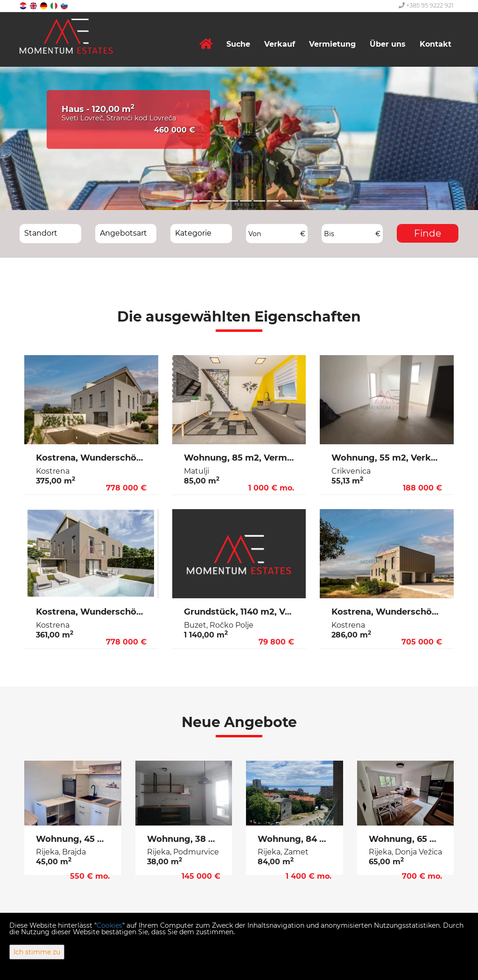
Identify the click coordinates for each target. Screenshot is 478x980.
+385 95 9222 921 (426, 5)
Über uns (388, 44)
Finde (428, 233)
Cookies (109, 925)
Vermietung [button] (332, 44)
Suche (238, 44)
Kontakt (436, 44)
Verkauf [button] (280, 44)
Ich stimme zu (37, 952)
